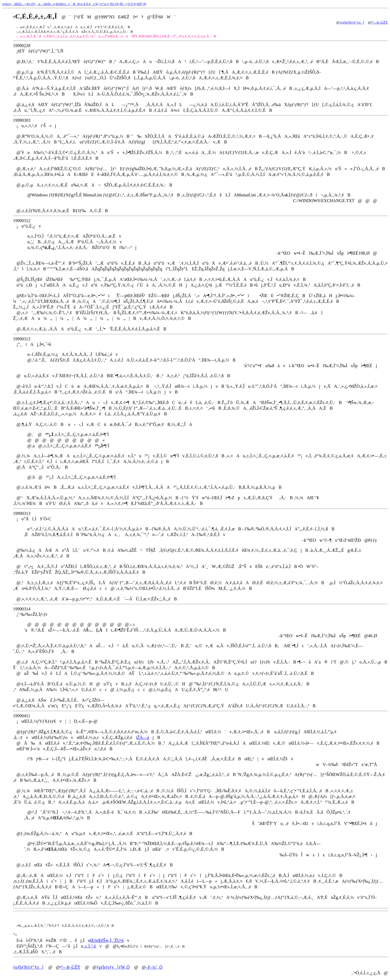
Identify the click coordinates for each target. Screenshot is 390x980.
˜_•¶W (75, 4)
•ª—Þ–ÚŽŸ (379, 22)
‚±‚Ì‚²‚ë (90, 946)
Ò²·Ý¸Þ (131, 4)
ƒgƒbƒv (6, 4)
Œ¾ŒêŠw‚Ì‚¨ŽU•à (107, 940)
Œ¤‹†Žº (31, 4)
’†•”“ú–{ (104, 4)
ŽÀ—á (143, 737)
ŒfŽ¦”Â (141, 4)
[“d (94, 4)
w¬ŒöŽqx (45, 4)
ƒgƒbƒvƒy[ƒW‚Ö (113, 967)
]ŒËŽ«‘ (19, 4)
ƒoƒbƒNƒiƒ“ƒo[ (352, 22)
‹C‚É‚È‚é (85, 4)
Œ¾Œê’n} (62, 4)
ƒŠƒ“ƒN (114, 4)
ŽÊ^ (123, 4)
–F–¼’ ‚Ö (154, 967)
